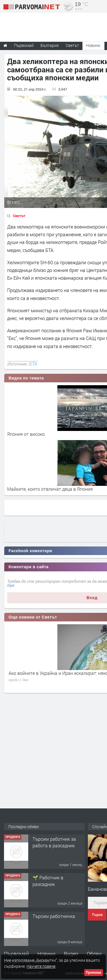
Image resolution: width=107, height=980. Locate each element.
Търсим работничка (54, 916)
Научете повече (41, 966)
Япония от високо (26, 434)
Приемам (94, 973)
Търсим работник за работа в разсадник (54, 842)
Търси (97, 915)
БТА (33, 364)
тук (11, 585)
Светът (19, 216)
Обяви (94, 954)
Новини (93, 45)
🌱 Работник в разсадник (48, 881)
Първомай (16, 954)
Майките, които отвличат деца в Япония (50, 489)
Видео (71, 954)
